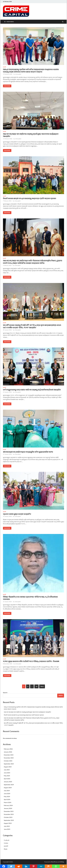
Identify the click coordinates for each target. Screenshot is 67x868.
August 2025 (8, 767)
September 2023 (9, 820)
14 (36, 686)
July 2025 (7, 770)
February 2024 (8, 805)
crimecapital (18, 74)
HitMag (62, 862)
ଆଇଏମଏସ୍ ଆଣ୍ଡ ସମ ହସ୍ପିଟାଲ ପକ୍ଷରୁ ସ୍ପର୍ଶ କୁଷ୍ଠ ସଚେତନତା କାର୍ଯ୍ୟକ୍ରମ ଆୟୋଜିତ (27, 712)
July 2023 (7, 826)
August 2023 (8, 823)
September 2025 (9, 764)
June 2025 (7, 773)
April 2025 (7, 779)
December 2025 (9, 755)
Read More (6, 86)
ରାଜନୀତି (4, 67)
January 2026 (8, 752)
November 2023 (9, 814)
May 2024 (7, 796)
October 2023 (8, 817)
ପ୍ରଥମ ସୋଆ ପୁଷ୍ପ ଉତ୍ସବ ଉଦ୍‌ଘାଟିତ (17, 514)
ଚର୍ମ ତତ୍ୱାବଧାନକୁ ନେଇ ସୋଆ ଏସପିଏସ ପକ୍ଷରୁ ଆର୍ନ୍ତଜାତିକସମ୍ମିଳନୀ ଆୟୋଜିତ (32, 390)
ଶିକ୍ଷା (6, 849)
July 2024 (7, 791)
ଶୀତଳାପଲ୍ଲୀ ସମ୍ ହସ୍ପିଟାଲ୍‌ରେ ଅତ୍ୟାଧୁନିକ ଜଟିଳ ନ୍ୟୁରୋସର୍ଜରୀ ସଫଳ (28, 452)
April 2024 (7, 799)
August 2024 (8, 788)
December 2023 (9, 811)
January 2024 (8, 808)
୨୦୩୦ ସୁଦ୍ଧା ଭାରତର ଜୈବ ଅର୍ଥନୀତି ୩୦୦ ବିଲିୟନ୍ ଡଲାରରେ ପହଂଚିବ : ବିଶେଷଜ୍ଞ (31, 661)
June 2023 (7, 829)
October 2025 (8, 761)
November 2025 (9, 758)
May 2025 (7, 776)
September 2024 (9, 785)
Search (5, 693)
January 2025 (8, 782)
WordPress (54, 862)
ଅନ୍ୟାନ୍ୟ (6, 840)
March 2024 (8, 802)
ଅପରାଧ (6, 843)
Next (42, 686)
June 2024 (7, 793)
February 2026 (8, 749)
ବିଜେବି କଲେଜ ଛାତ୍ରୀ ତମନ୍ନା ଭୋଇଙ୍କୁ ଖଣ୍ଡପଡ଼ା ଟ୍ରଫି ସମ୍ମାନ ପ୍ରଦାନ (29, 198)
